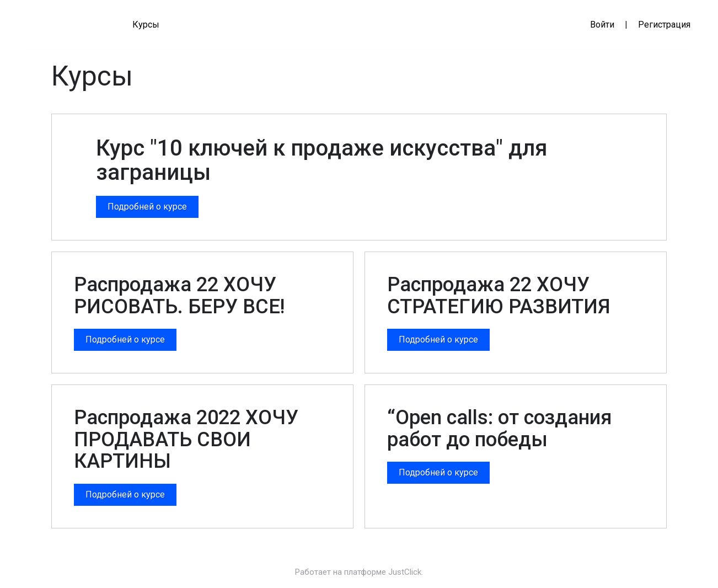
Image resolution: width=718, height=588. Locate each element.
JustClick (405, 572)
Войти (602, 25)
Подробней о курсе (147, 207)
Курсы (146, 25)
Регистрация (664, 25)
